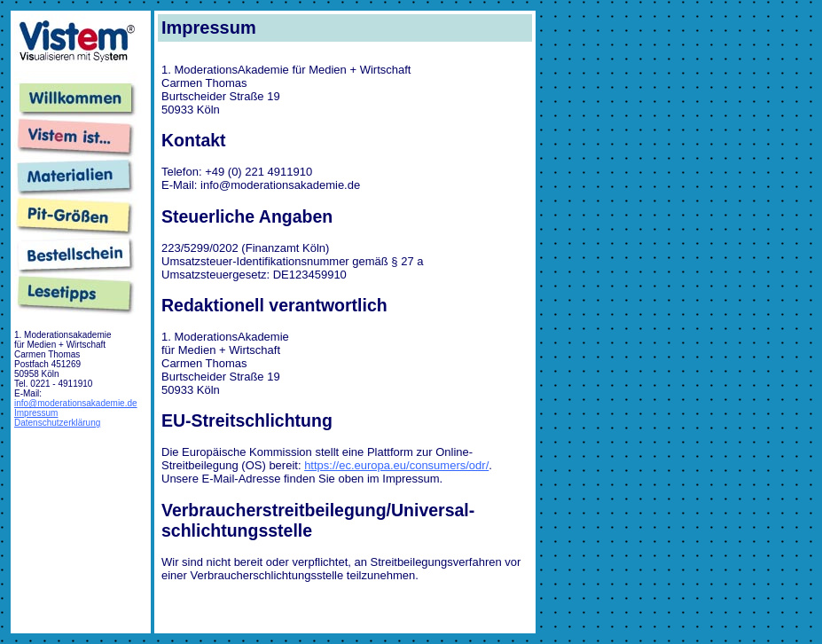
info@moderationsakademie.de (76, 403)
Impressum (36, 413)
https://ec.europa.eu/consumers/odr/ (396, 465)
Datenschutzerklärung (57, 423)
